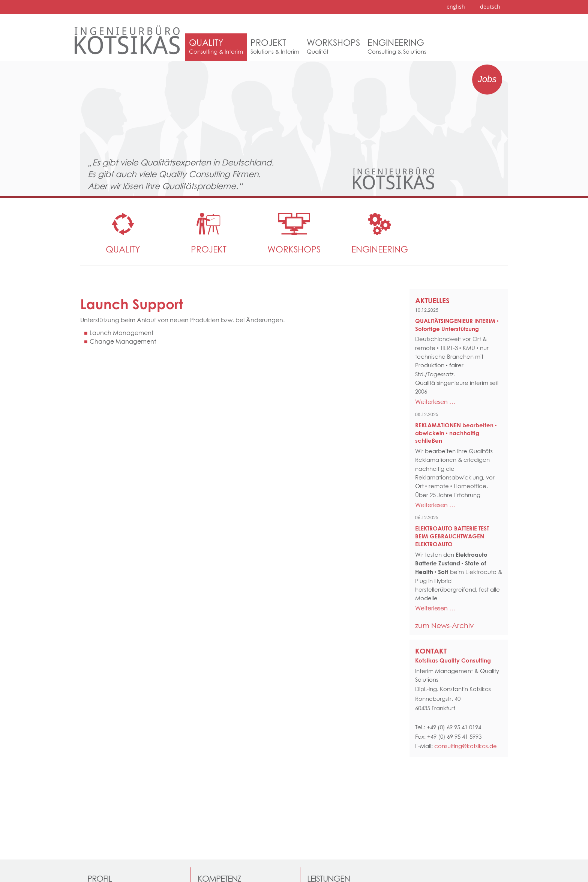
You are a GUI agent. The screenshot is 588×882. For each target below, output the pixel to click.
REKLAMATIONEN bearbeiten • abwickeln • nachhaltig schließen (456, 433)
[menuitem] (216, 47)
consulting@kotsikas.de (466, 746)
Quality (123, 249)
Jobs (487, 79)
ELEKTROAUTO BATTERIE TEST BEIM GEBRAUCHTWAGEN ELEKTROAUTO (452, 536)
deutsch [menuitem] (490, 7)
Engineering (380, 249)
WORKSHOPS (294, 249)
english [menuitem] (456, 7)
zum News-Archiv (445, 625)
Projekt (209, 249)
